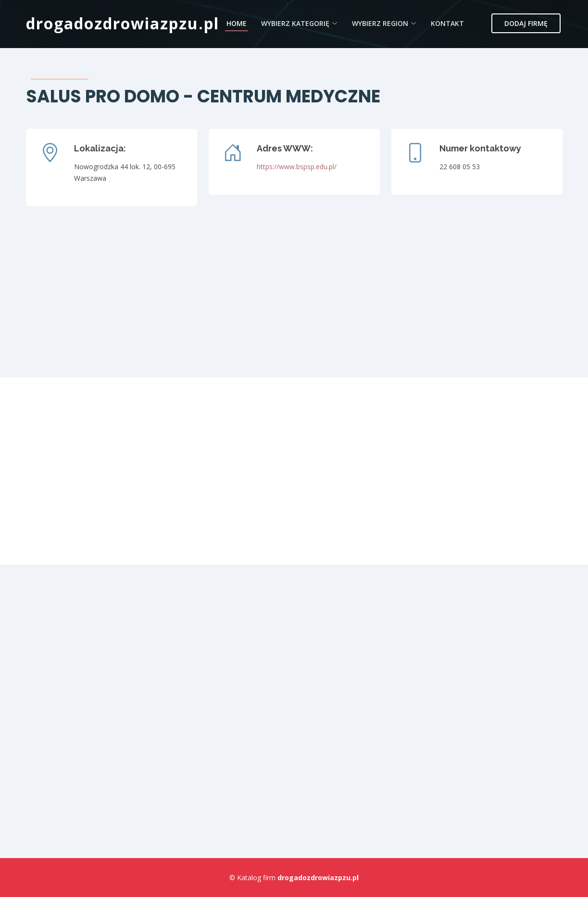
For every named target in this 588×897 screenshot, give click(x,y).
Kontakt (447, 23)
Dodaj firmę (526, 23)
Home (237, 23)
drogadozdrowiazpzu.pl (123, 23)
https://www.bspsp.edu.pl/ (297, 167)
